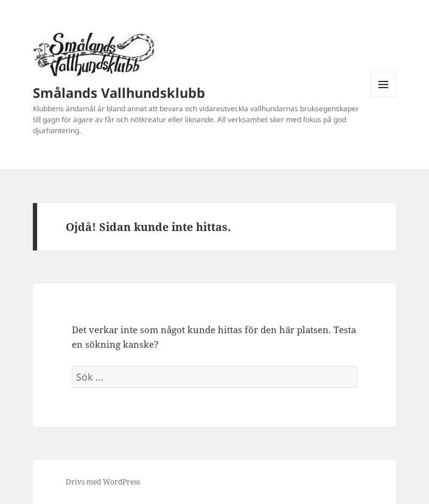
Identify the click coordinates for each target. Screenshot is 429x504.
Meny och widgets (384, 97)
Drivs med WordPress (103, 482)
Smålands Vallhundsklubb (119, 92)
